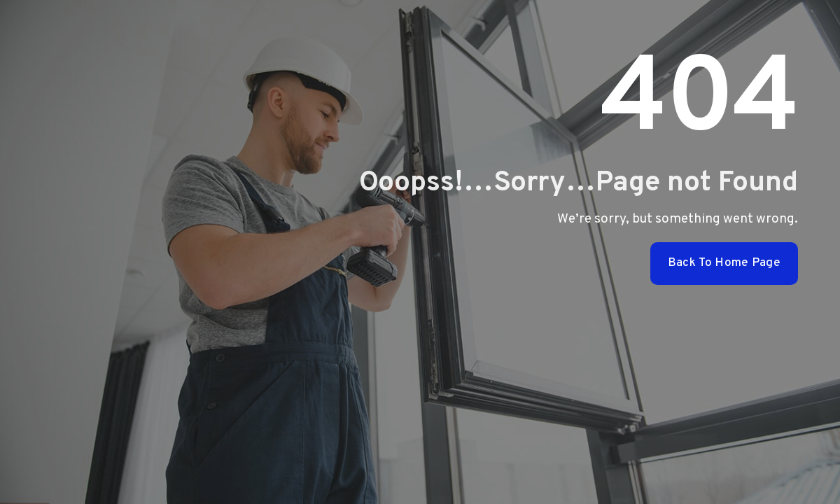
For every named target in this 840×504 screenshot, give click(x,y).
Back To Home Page (724, 263)
